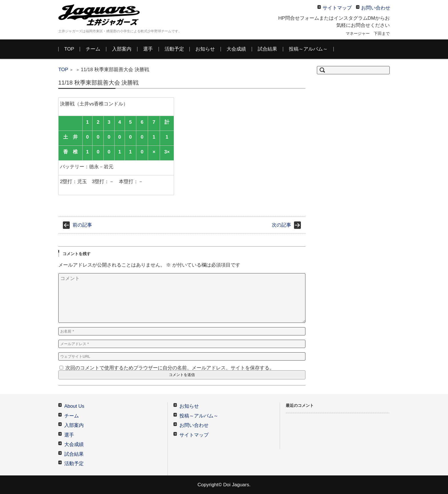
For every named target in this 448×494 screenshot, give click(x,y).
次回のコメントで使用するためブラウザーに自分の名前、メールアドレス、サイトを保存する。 (170, 368)
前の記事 (82, 225)
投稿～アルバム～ (308, 49)
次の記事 (281, 225)
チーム (93, 49)
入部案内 (122, 49)
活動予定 (174, 49)
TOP (69, 49)
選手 (148, 49)
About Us (74, 406)
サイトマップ (194, 435)
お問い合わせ (194, 425)
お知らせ (205, 49)
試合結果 (267, 49)
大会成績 (236, 49)
